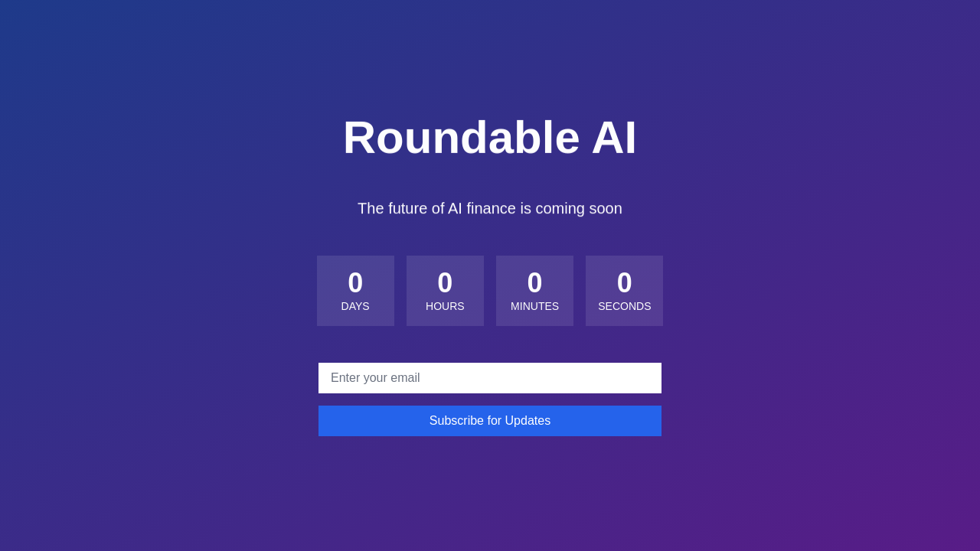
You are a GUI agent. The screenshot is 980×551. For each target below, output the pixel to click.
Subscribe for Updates (490, 421)
